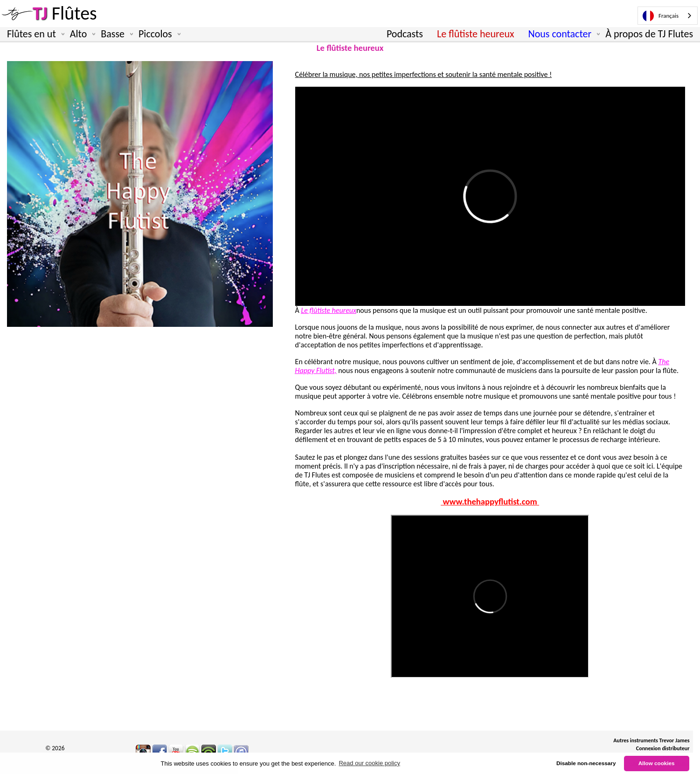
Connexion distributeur (663, 748)
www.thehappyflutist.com (490, 501)
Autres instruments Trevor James (651, 740)
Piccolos (158, 34)
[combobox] (668, 16)
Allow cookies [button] (657, 763)
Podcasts (405, 34)
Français (661, 16)
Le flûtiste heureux (476, 34)
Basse (115, 34)
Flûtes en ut (34, 34)
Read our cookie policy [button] (369, 763)
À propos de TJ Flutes (649, 34)
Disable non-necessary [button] (586, 763)
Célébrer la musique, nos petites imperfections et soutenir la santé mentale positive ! (424, 74)
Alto (81, 34)
